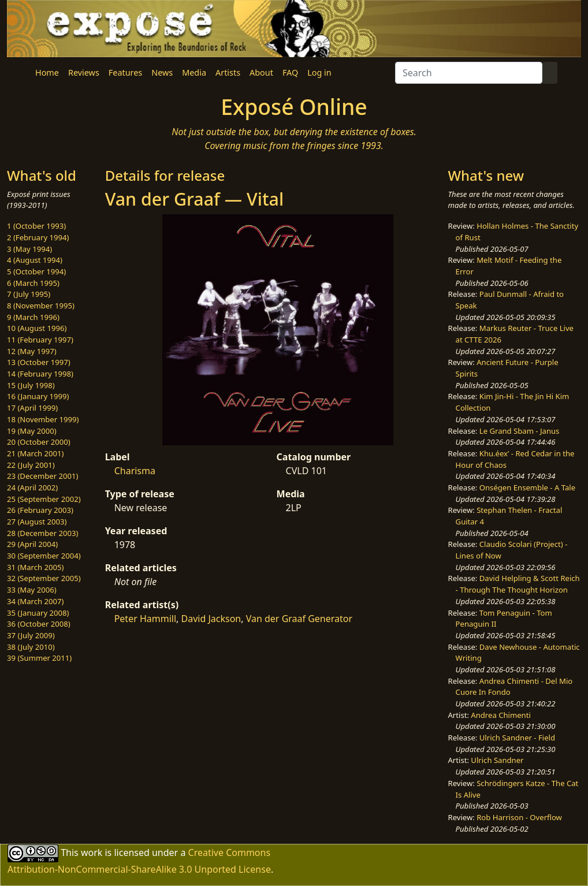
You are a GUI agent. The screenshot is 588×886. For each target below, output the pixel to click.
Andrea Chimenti (501, 715)
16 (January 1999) (38, 396)
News (162, 72)
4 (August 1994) (35, 260)
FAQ (290, 72)
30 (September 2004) (44, 556)
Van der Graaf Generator (299, 619)
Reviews (84, 72)
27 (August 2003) (37, 522)
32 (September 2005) (44, 578)
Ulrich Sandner (497, 760)
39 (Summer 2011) (39, 658)
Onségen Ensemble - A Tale (527, 487)
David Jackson (211, 619)
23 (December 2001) (42, 476)
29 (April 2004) (32, 544)
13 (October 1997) (39, 362)
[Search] (469, 73)
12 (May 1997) (32, 351)
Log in (319, 72)
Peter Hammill (145, 619)
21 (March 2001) (35, 453)
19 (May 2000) (32, 431)
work (92, 853)
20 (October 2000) (39, 442)
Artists (228, 72)
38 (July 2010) (31, 647)
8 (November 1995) (41, 306)
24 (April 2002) (32, 487)
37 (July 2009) (31, 635)
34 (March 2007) (35, 601)
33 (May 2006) (32, 590)
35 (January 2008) (38, 613)
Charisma (135, 471)
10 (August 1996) (37, 328)
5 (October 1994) (36, 271)
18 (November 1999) (43, 419)
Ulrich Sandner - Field (517, 738)
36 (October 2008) (39, 624)
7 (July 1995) (29, 294)
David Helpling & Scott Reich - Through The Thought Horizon (518, 584)
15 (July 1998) (31, 385)
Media (194, 72)
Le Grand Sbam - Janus (520, 431)
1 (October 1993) (36, 226)
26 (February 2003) (40, 510)
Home (47, 72)
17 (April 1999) (32, 408)
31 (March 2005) (35, 567)
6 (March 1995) (33, 283)
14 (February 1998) (40, 374)
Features (125, 72)
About (261, 72)
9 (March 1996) (33, 317)
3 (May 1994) (29, 249)
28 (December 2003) (42, 533)
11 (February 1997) (40, 340)
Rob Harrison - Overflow (519, 817)
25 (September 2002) (44, 499)
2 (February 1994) (38, 237)
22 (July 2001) (31, 465)
